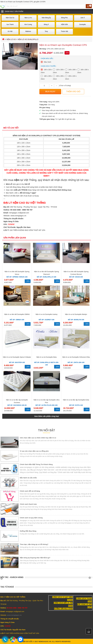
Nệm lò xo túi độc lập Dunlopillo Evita (76, 400)
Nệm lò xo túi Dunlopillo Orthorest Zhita (76, 357)
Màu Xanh (48, 62)
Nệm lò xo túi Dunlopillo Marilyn (76, 314)
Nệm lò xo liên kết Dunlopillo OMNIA (17, 314)
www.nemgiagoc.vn (18, 216)
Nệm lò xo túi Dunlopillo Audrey (46, 314)
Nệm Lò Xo (11, 39)
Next (91, 579)
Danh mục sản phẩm (14, 11)
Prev (2, 579)
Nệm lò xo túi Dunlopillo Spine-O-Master (17, 357)
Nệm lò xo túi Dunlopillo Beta (47, 357)
